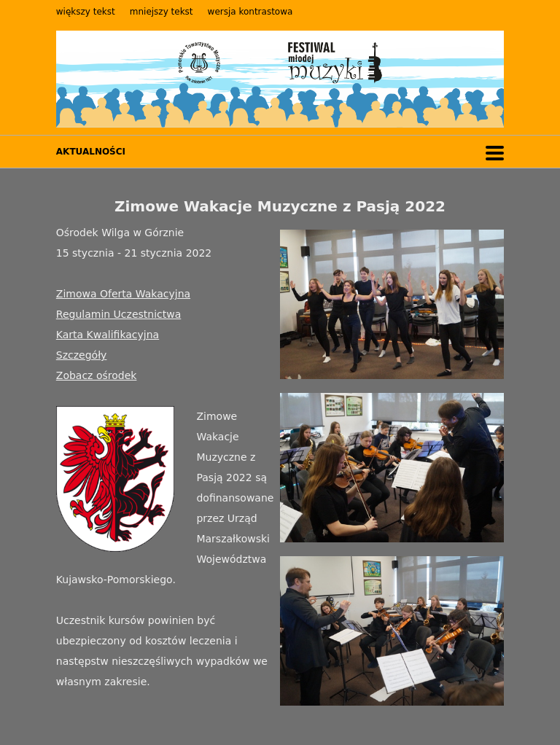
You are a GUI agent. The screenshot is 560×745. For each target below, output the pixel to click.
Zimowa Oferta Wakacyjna (123, 294)
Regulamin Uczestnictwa (118, 314)
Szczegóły (82, 355)
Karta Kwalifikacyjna (108, 335)
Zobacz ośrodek (97, 375)
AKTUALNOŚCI (91, 152)
